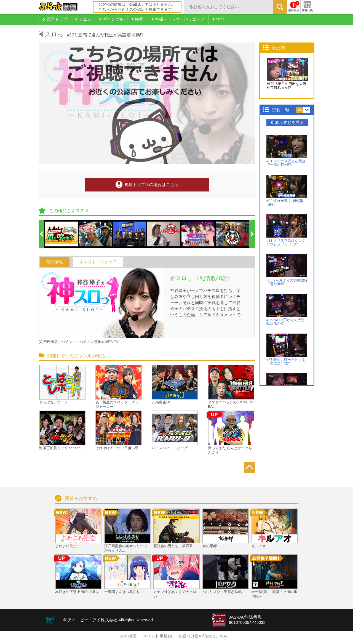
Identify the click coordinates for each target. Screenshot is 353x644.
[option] (61, 234)
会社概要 (128, 636)
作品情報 (55, 262)
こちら (104, 9)
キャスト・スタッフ (98, 262)
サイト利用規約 (157, 636)
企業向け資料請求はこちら (203, 636)
